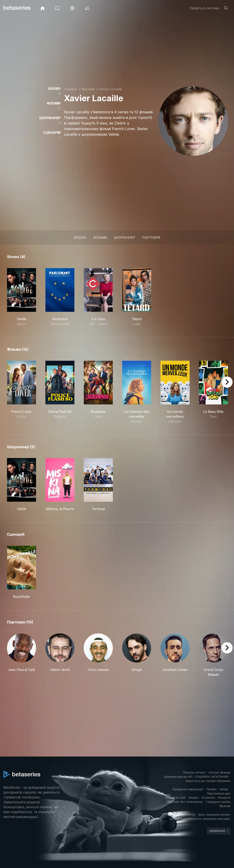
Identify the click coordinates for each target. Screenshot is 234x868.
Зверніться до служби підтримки (208, 781)
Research (224, 798)
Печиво (211, 789)
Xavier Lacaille (111, 89)
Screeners (208, 798)
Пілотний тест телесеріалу (185, 802)
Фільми (100, 237)
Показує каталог (194, 772)
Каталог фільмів (220, 772)
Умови (224, 789)
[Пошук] (226, 8)
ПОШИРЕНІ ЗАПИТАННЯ (212, 777)
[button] (22, 655)
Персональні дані (219, 793)
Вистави (88, 89)
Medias (194, 798)
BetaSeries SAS (175, 798)
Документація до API (178, 777)
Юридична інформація (188, 789)
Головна (70, 89)
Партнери (151, 237)
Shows (80, 237)
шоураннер (125, 237)
